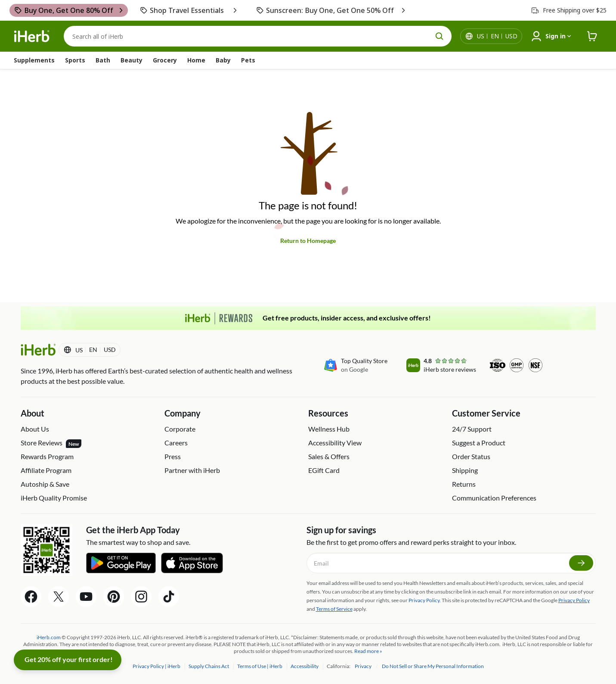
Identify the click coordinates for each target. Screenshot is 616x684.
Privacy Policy (574, 600)
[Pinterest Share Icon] (114, 597)
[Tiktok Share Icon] (169, 597)
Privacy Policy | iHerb (157, 666)
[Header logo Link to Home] (32, 36)
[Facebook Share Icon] (31, 597)
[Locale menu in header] (497, 36)
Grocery (165, 60)
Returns (464, 484)
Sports (75, 60)
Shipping (465, 470)
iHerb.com (49, 637)
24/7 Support (472, 429)
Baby (223, 60)
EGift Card (324, 470)
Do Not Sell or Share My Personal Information (433, 666)
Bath (103, 60)
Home (196, 60)
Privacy (364, 666)
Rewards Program (47, 456)
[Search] (258, 36)
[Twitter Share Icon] (59, 597)
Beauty (132, 60)
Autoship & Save (45, 484)
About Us (35, 429)
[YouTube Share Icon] (86, 597)
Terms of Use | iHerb (260, 666)
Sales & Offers (329, 456)
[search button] (440, 36)
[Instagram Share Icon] (141, 597)
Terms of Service (334, 609)
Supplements (34, 60)
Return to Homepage (308, 241)
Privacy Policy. (425, 600)
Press (173, 456)
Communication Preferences (494, 498)
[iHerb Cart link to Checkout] (592, 36)
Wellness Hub (329, 429)
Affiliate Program (46, 470)
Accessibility (305, 666)
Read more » (368, 651)
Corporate (180, 429)
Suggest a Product (479, 443)
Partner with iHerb (192, 470)
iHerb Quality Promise (54, 498)
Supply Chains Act (209, 666)
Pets (248, 60)
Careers (176, 443)
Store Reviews (51, 443)
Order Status (471, 456)
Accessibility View (335, 443)
